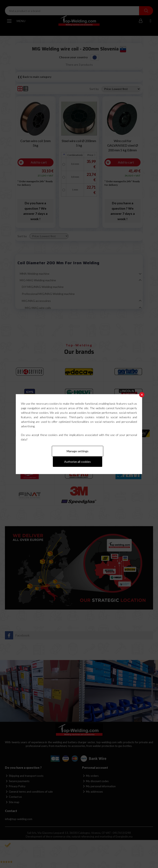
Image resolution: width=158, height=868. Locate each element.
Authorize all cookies (77, 462)
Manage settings (78, 451)
